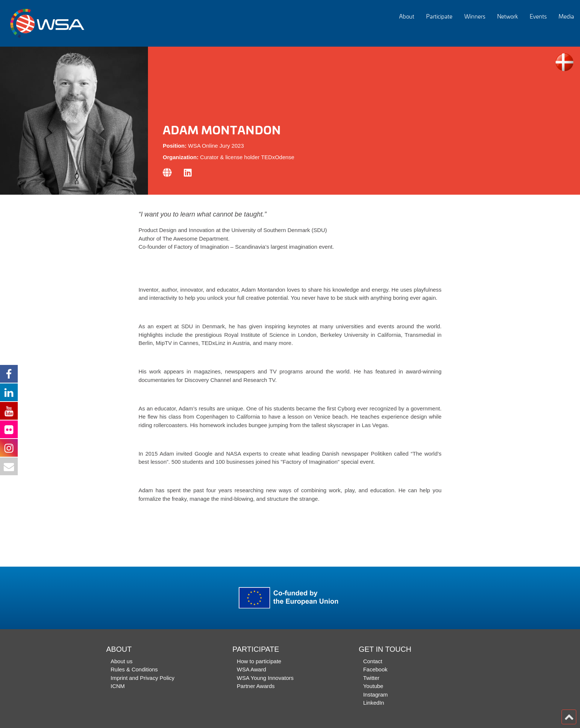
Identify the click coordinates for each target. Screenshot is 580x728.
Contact (373, 661)
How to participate (259, 661)
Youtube (373, 686)
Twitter (371, 678)
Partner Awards (256, 686)
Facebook (375, 669)
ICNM (118, 686)
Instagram (376, 695)
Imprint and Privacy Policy (143, 678)
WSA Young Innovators (265, 678)
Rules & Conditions (134, 669)
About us (122, 661)
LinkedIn (374, 703)
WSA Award (251, 669)
